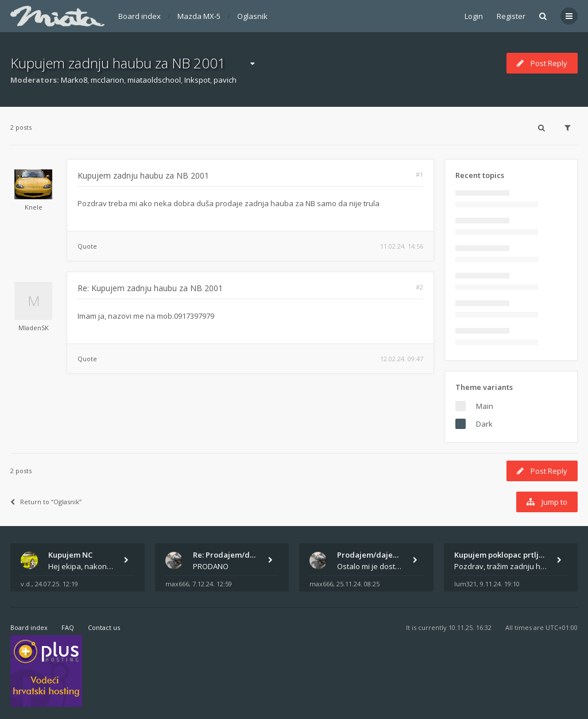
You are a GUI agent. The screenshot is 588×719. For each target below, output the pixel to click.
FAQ (68, 627)
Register (511, 16)
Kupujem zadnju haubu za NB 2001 (118, 63)
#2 (419, 287)
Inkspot (197, 80)
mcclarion (107, 80)
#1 (419, 174)
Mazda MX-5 (199, 16)
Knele (34, 207)
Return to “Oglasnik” (46, 502)
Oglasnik (252, 16)
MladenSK (34, 328)
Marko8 (74, 80)
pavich (225, 80)
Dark (484, 424)
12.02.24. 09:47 (402, 359)
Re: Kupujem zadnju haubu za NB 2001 (150, 288)
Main (485, 406)
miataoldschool (154, 80)
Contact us (104, 627)
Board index (140, 16)
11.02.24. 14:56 (402, 246)
